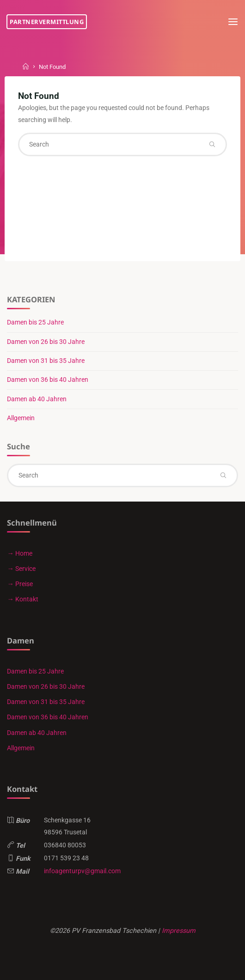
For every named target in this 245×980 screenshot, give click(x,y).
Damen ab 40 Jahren (37, 399)
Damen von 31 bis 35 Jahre (46, 361)
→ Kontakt (22, 599)
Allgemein (21, 418)
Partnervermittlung (47, 22)
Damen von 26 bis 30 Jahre (46, 342)
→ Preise (20, 584)
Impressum (179, 931)
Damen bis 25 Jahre (35, 322)
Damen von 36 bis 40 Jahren (48, 380)
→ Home (19, 554)
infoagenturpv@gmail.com (82, 871)
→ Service (21, 569)
